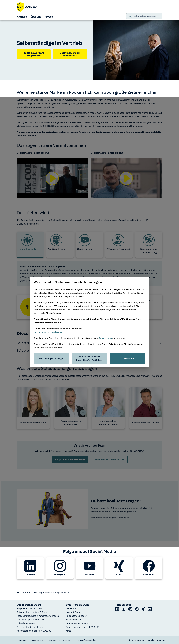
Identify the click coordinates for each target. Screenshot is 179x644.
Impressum (105, 338)
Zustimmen (128, 358)
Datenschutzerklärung (48, 332)
